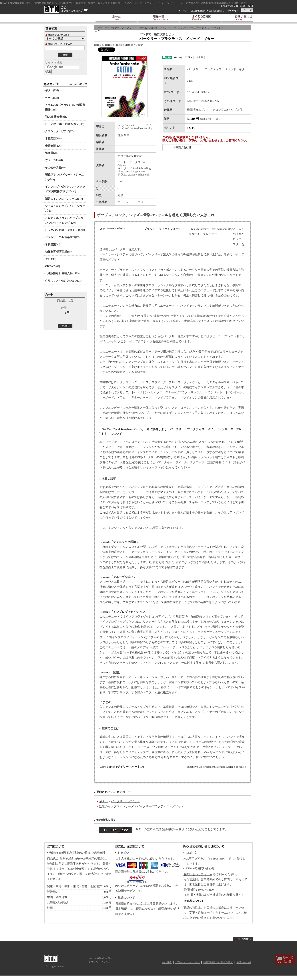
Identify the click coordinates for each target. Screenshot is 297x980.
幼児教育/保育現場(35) (58, 252)
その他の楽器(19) (55, 168)
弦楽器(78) (51, 153)
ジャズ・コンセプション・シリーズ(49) (65, 208)
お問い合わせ (244, 962)
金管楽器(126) (53, 146)
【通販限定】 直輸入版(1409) (62, 273)
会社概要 (167, 962)
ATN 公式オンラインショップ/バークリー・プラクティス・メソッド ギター (66, 9)
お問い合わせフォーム (198, 874)
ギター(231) (52, 90)
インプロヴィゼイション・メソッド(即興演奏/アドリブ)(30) (65, 189)
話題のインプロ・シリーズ (164, 28)
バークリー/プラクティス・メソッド (201, 28)
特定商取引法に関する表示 (218, 962)
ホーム (143, 28)
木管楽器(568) (53, 138)
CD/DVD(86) (53, 266)
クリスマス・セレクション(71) (63, 281)
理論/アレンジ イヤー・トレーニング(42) (64, 177)
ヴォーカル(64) (54, 160)
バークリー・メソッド (125, 801)
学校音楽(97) (53, 245)
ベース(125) (52, 98)
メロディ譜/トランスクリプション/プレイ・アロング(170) (64, 220)
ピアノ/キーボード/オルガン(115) (65, 124)
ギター (103, 801)
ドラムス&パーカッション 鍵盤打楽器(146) (65, 107)
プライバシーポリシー (187, 962)
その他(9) (51, 259)
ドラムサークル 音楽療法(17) (62, 237)
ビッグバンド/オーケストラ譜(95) (65, 230)
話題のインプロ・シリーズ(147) (64, 199)
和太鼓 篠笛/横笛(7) (57, 117)
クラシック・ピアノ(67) (59, 131)
